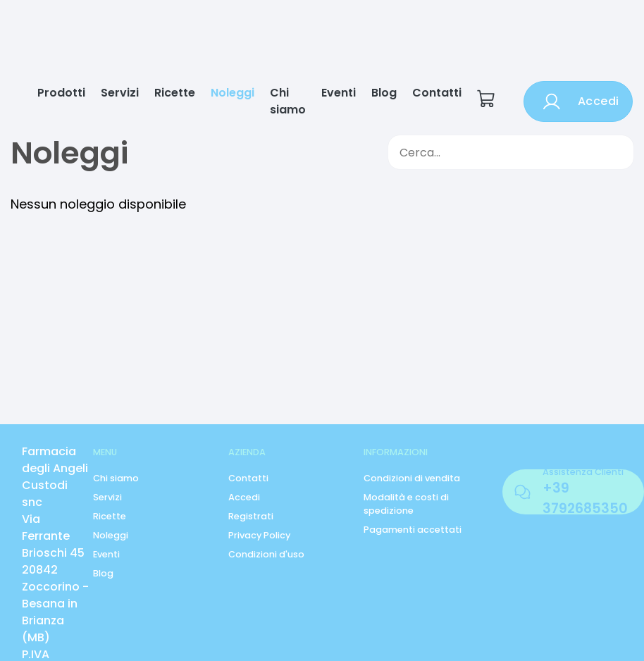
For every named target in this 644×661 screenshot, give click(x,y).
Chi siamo (288, 101)
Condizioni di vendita (412, 478)
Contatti (437, 93)
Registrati (251, 516)
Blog (384, 93)
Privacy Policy (259, 535)
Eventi (339, 93)
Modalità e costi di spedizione (406, 504)
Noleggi (233, 93)
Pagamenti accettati (413, 530)
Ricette (175, 93)
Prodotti (61, 93)
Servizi (120, 93)
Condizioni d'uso (266, 554)
